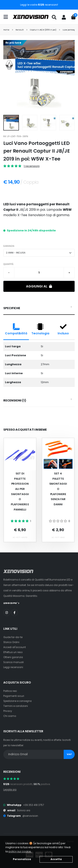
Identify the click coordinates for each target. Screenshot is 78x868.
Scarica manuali (14, 662)
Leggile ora (10, 790)
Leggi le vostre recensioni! (39, 5)
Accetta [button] (56, 859)
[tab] (39, 308)
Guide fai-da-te (13, 637)
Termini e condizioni (16, 706)
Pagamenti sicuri (14, 696)
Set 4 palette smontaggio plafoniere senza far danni (58, 489)
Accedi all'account (15, 647)
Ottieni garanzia (13, 657)
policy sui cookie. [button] (20, 851)
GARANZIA (9, 246)
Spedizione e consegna (17, 701)
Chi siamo (10, 716)
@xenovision (30, 816)
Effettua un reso (13, 652)
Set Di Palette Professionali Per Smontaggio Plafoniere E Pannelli (20, 492)
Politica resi (10, 691)
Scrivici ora (24, 810)
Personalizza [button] (22, 859)
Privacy (8, 711)
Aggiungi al (39, 286)
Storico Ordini (11, 642)
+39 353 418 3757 (33, 805)
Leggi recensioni (13, 667)
